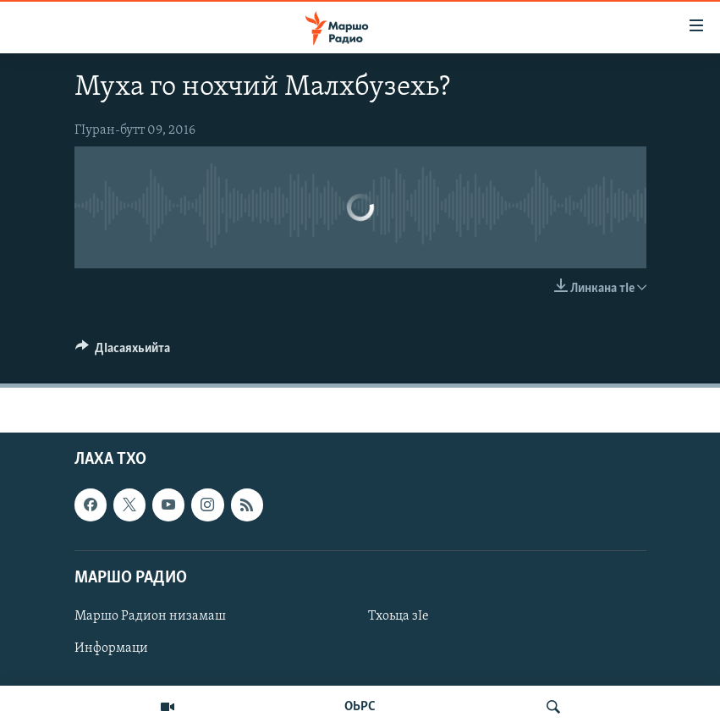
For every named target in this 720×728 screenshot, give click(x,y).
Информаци (111, 648)
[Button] (123, 352)
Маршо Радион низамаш (150, 616)
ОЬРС (360, 707)
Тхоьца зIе (398, 616)
